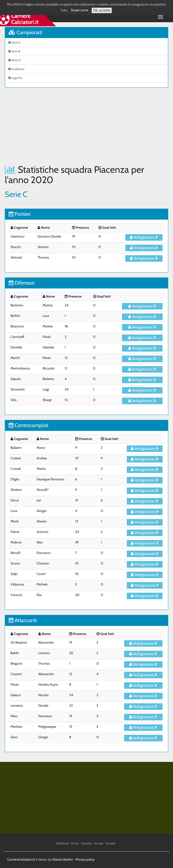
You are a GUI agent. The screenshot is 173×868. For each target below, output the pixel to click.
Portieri (20, 214)
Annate (99, 843)
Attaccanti (23, 620)
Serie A (14, 42)
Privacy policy (85, 859)
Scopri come (80, 10)
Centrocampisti (28, 425)
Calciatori (87, 843)
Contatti (111, 843)
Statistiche (62, 843)
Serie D (14, 60)
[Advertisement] (86, 126)
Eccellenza (16, 69)
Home (75, 843)
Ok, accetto (102, 10)
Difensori (22, 283)
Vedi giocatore (144, 237)
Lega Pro (15, 78)
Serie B (14, 51)
